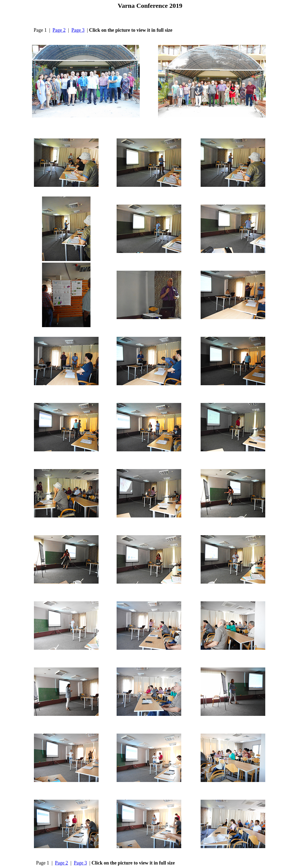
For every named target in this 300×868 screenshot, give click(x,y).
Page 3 (78, 30)
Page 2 (59, 30)
